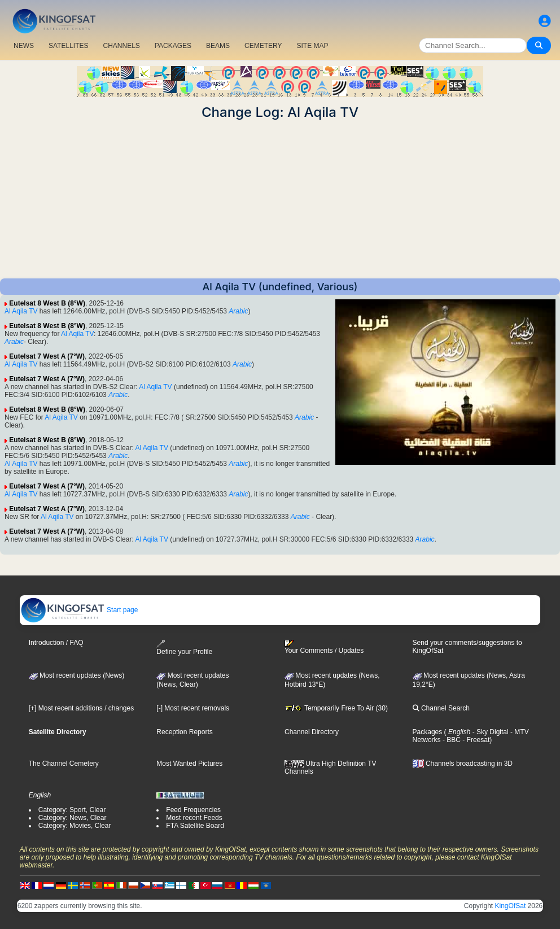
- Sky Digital (489, 732)
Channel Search (441, 708)
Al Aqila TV (21, 311)
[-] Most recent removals (193, 708)
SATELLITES (68, 46)
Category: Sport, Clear (72, 810)
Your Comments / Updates (324, 647)
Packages (428, 732)
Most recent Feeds (194, 818)
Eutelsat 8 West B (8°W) (47, 303)
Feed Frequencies (193, 810)
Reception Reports (184, 732)
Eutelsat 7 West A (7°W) (47, 356)
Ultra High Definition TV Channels (331, 767)
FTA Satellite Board (195, 826)
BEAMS (218, 46)
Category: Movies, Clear (75, 826)
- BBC (451, 740)
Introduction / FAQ (56, 643)
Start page (79, 610)
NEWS (24, 46)
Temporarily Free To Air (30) (336, 708)
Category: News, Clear (73, 818)
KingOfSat (511, 906)
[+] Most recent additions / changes (81, 708)
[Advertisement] (280, 199)
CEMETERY (263, 46)
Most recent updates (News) (76, 675)
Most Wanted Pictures (189, 764)
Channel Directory (312, 732)
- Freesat (475, 740)
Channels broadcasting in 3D (463, 764)
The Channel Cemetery (64, 764)
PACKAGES (173, 46)
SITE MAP (312, 46)
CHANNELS (121, 46)
